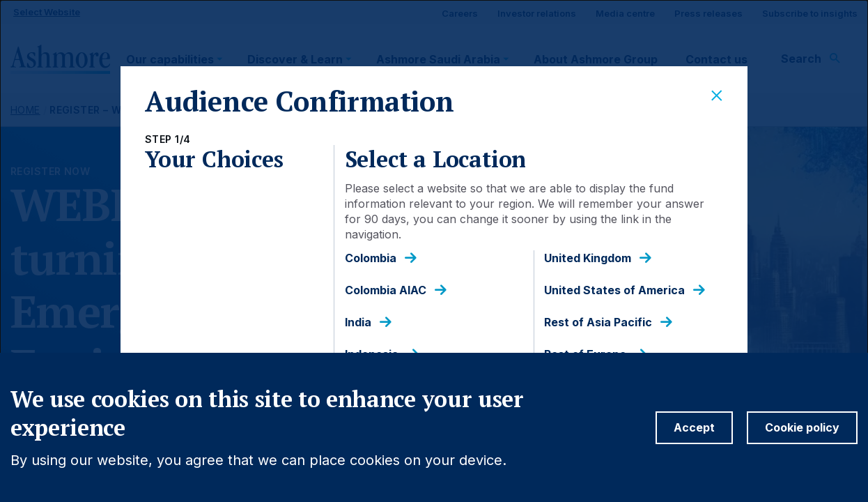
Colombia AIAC (386, 290)
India (358, 322)
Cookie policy (802, 427)
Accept (694, 427)
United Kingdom (588, 258)
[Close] (717, 96)
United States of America (614, 290)
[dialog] (434, 251)
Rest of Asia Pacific (598, 322)
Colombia (371, 258)
